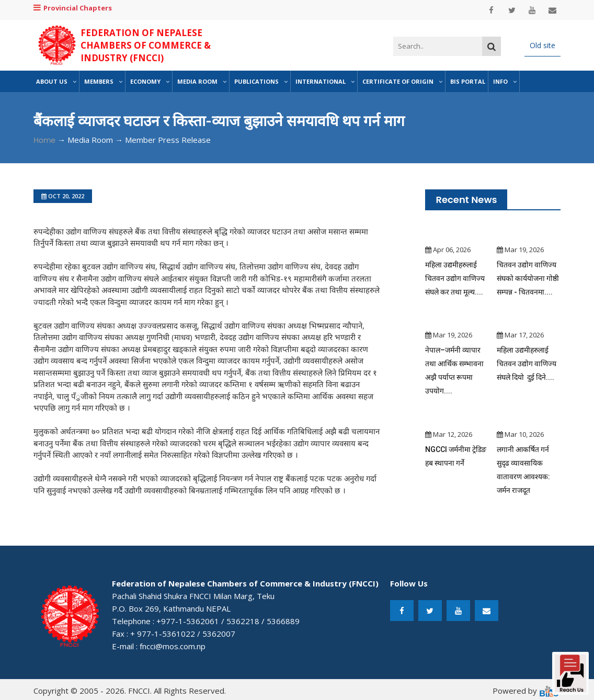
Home (44, 140)
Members (103, 81)
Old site (542, 45)
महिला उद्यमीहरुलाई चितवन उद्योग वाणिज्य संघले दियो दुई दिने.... (527, 364)
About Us (56, 81)
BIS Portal (468, 81)
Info (505, 81)
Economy (150, 81)
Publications (261, 81)
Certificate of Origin (402, 81)
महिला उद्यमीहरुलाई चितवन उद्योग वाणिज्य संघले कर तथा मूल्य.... (455, 278)
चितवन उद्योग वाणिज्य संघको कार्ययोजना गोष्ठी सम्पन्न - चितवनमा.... (528, 278)
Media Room (202, 81)
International (325, 81)
